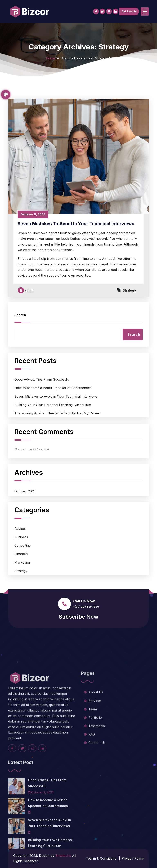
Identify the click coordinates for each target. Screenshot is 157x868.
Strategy (129, 312)
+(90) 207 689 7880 (86, 607)
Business (21, 559)
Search (20, 337)
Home (51, 58)
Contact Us (97, 777)
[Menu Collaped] (145, 11)
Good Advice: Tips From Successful (42, 401)
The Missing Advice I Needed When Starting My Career (57, 435)
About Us (96, 727)
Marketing (22, 584)
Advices (20, 551)
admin (26, 312)
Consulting (22, 567)
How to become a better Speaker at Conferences (53, 410)
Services (95, 735)
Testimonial (97, 761)
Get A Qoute (129, 11)
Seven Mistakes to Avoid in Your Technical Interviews (76, 246)
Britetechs (63, 856)
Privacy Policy (133, 858)
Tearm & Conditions (101, 858)
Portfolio (95, 752)
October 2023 (25, 513)
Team (93, 744)
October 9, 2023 (33, 236)
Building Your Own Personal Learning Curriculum (53, 427)
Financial (21, 576)
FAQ (92, 769)
